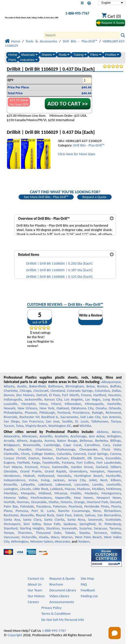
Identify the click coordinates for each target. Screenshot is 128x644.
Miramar (61, 493)
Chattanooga (65, 449)
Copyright (15, 635)
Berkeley (101, 441)
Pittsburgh (47, 413)
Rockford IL (50, 417)
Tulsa (20, 426)
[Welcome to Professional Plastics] (32, 14)
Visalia (44, 537)
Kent (104, 480)
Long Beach (112, 399)
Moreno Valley (15, 498)
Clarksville (11, 454)
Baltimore (55, 386)
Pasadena (43, 506)
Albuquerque (111, 382)
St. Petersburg (110, 524)
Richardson (112, 511)
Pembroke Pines (96, 506)
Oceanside (39, 502)
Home (13, 55)
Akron (116, 432)
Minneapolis (94, 404)
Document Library (63, 590)
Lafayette (28, 484)
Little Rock (40, 489)
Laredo (98, 484)
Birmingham (75, 386)
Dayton (34, 458)
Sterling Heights (32, 528)
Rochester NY (29, 417)
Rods (64, 55)
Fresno (86, 395)
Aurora (50, 441)
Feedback (88, 590)
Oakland (63, 408)
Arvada (9, 441)
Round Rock (45, 515)
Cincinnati (41, 391)
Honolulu (64, 476)
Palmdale (27, 506)
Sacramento (69, 417)
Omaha (101, 408)
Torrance (100, 533)
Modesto (91, 493)
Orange (79, 502)
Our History (36, 596)
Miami (56, 404)
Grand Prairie (31, 471)
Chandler (25, 449)
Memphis (28, 404)
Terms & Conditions (56, 614)
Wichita (85, 426)
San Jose (53, 421)
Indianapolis (13, 399)
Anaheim (61, 436)
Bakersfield (37, 386)
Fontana (68, 462)
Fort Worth (70, 395)
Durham (62, 458)
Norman (23, 502)
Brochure (56, 584)
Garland (102, 467)
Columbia (64, 454)
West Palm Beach (88, 537)
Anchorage (78, 436)
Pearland (75, 506)
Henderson (12, 476)
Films (96, 55)
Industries (29, 60)
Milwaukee (73, 404)
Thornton (25, 533)
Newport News (109, 498)
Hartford (100, 395)
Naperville (63, 498)
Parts (12, 60)
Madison (83, 489)
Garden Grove (82, 467)
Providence (81, 413)
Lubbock (56, 489)
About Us (35, 584)
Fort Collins (85, 462)
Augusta (36, 441)
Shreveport (12, 524)
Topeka (84, 533)
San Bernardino (109, 515)
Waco (55, 537)
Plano (8, 511)
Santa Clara (32, 519)
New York (47, 408)
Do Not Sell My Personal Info (63, 620)
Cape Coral (72, 445)
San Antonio (112, 417)
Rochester (11, 515)
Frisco (45, 467)
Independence (14, 480)
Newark (9, 408)
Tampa (116, 421)
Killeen (116, 480)
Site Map (87, 578)
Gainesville (60, 467)
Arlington (114, 436)
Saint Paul (64, 515)
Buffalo (115, 386)
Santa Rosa (76, 519)
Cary (106, 445)
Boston (102, 386)
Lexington (11, 489)
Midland (45, 493)
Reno (97, 511)
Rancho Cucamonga (74, 511)
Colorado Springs (80, 391)
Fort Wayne (13, 467)
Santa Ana (12, 519)
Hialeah (29, 476)
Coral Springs (98, 454)
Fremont (31, 467)
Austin (22, 386)
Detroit (42, 395)
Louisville (10, 404)
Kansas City (53, 399)
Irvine (33, 480)
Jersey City (77, 480)
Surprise (86, 528)
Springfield (87, 524)
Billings (115, 441)
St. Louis (82, 421)
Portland (64, 413)
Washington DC (60, 426)
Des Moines (25, 395)
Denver (9, 395)
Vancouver (11, 537)
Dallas (116, 391)
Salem (78, 515)
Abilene (102, 432)
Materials (29, 55)
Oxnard (115, 502)
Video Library (59, 596)
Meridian (10, 493)
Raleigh (97, 413)
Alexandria (12, 436)
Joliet (93, 480)
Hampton (97, 471)
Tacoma (115, 528)
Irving (45, 480)
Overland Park (97, 502)
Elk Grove (95, 458)
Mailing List (89, 596)
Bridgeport (12, 445)
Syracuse (101, 528)
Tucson (9, 426)
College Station (43, 454)
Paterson (60, 506)
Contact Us (36, 578)
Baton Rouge (67, 441)
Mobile (76, 493)
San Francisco (33, 421)
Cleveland (58, 391)
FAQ (84, 584)
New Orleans (27, 408)
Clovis (25, 454)
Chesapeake (88, 449)
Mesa (43, 404)
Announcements (62, 602)
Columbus (102, 391)
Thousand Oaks (48, 533)
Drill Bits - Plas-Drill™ (89, 145)
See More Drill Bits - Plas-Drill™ (46, 197)
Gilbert (116, 467)
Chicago (26, 391)
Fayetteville (51, 462)
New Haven (83, 498)
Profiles (112, 55)
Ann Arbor (97, 436)
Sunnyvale (69, 528)
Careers (33, 602)
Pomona (22, 511)
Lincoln (26, 489)
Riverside (10, 417)
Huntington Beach (88, 476)
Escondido (113, 458)
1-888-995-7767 (77, 13)
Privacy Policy (51, 608)
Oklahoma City (82, 408)
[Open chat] (115, 633)
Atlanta (9, 386)
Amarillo (46, 436)
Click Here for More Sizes (77, 154)
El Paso (55, 395)
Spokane (70, 524)
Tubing (80, 55)
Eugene (9, 462)
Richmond (113, 413)
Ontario (66, 502)
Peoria (116, 506)
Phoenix (31, 413)
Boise (90, 386)
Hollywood (46, 476)
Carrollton (92, 445)
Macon (70, 489)
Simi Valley (32, 524)
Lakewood (63, 484)
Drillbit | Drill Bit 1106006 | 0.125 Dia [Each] (59, 277)
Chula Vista (111, 449)
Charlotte (11, 391)
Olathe (54, 502)
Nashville (114, 404)
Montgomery (111, 493)
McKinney (114, 489)
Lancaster (81, 484)
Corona (115, 454)
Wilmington (20, 541)
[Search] (82, 35)
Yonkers (84, 541)
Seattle (67, 421)
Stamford (11, 528)
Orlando (115, 408)
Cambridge (52, 445)
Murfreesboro (41, 498)
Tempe (9, 533)
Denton (48, 458)
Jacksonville (33, 399)
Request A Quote (62, 578)
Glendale (10, 471)
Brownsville (32, 445)
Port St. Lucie (43, 511)
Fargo (36, 462)
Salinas (90, 515)
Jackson (59, 480)
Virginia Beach (36, 426)
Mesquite (28, 493)
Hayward (114, 471)
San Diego (12, 421)
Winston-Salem (42, 541)
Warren (67, 537)
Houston (114, 395)
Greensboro (78, 471)
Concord (79, 454)
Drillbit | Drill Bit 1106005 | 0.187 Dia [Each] (59, 270)
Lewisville (114, 484)
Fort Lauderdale (109, 462)
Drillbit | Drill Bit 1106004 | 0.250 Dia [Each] (59, 263)
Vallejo (116, 533)
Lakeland (45, 484)
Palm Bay (11, 506)
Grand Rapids (55, 471)
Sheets (48, 55)
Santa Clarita (54, 519)
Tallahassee (100, 421)
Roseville (27, 515)
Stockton (53, 528)
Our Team (35, 590)
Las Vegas (93, 399)
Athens (22, 441)
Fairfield (23, 462)
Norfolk (9, 502)
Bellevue (86, 441)
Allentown (30, 436)
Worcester (62, 541)
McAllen (98, 489)
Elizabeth (78, 458)
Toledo (70, 533)
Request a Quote (95, 197)
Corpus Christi (15, 458)
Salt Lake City (90, 417)
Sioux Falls (52, 524)
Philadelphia (13, 413)
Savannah (95, 519)
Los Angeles (74, 399)
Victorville (29, 537)
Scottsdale (113, 519)
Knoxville (10, 484)
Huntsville (114, 476)
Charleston (44, 449)
